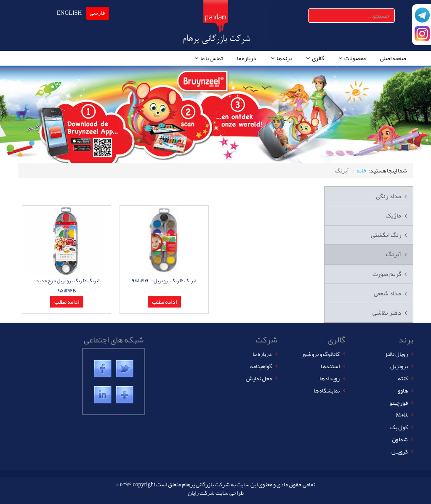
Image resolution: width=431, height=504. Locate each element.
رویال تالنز (396, 354)
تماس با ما (212, 58)
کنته (403, 378)
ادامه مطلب (67, 302)
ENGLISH (69, 13)
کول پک (399, 427)
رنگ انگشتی (386, 235)
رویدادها (330, 378)
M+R (402, 415)
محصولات (355, 58)
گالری (318, 58)
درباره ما (247, 58)
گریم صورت (387, 274)
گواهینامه (261, 366)
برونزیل (399, 366)
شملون (400, 439)
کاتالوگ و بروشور (321, 354)
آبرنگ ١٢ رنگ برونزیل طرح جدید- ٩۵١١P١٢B (67, 286)
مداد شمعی (387, 293)
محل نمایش (259, 378)
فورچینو (399, 403)
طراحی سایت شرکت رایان (216, 493)
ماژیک (393, 215)
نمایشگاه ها (327, 390)
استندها (330, 366)
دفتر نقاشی (387, 313)
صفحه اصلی (393, 58)
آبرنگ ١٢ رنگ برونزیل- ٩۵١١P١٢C (164, 281)
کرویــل (400, 451)
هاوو (403, 390)
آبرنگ (394, 254)
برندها (284, 58)
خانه (362, 170)
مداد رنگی (388, 196)
